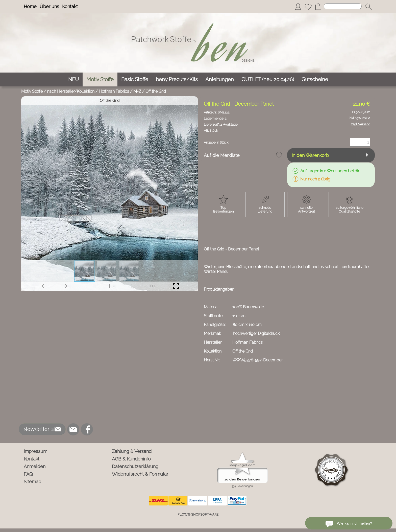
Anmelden (35, 466)
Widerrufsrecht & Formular (140, 474)
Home (30, 6)
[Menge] (360, 142)
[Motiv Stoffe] (100, 79)
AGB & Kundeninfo (131, 459)
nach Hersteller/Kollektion (71, 91)
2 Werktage (221, 124)
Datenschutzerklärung (135, 466)
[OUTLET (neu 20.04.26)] (268, 79)
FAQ (28, 474)
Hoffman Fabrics (114, 91)
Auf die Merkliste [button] (222, 155)
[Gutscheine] (315, 79)
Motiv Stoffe (32, 91)
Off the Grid (156, 91)
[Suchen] (343, 6)
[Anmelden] (298, 7)
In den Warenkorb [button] (310, 155)
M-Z (137, 91)
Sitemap (32, 482)
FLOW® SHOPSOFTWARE (198, 514)
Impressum (35, 451)
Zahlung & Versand (132, 451)
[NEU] (73, 79)
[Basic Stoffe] (135, 79)
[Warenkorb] (318, 7)
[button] (368, 7)
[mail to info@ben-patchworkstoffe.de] (73, 429)
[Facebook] (87, 429)
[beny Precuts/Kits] (177, 79)
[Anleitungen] (220, 79)
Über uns (49, 6)
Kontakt (70, 6)
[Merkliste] (308, 7)
